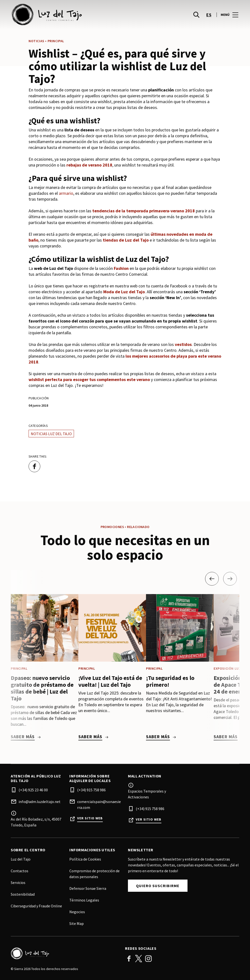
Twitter (139, 959)
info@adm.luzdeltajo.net (40, 802)
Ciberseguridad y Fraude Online (36, 906)
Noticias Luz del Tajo (51, 434)
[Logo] (65, 953)
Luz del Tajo (21, 859)
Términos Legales (84, 900)
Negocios (77, 912)
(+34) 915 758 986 (91, 790)
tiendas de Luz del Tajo (126, 240)
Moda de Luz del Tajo (124, 292)
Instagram (148, 959)
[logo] (68, 15)
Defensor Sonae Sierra (88, 888)
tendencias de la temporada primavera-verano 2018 (144, 211)
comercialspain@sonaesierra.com (99, 804)
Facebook (129, 959)
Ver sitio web (90, 818)
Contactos (20, 871)
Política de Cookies (85, 859)
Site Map (77, 923)
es (209, 15)
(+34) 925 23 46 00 (33, 790)
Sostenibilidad (23, 894)
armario (66, 193)
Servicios (18, 882)
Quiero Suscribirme (158, 886)
